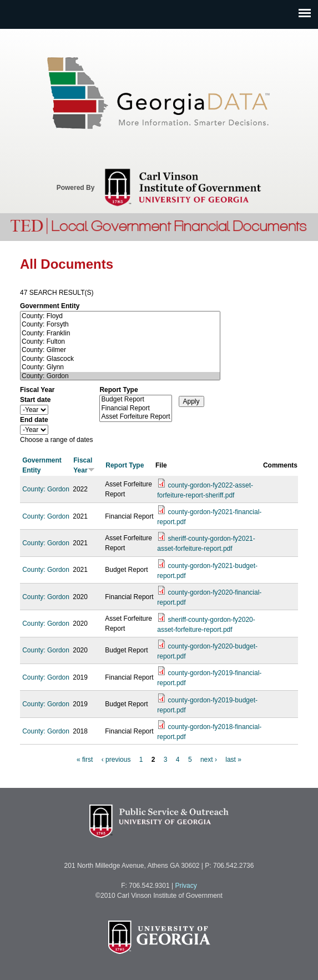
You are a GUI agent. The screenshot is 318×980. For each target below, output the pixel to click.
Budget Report (135, 399)
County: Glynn (120, 367)
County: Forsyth (120, 325)
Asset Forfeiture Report (135, 417)
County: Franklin (120, 333)
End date (34, 420)
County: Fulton (120, 342)
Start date (35, 400)
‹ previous (116, 760)
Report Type (118, 390)
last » (233, 760)
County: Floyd (120, 316)
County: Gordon (120, 376)
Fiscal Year (37, 390)
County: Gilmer (120, 350)
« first (85, 760)
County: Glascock (120, 359)
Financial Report (135, 408)
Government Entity (50, 306)
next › (209, 760)
